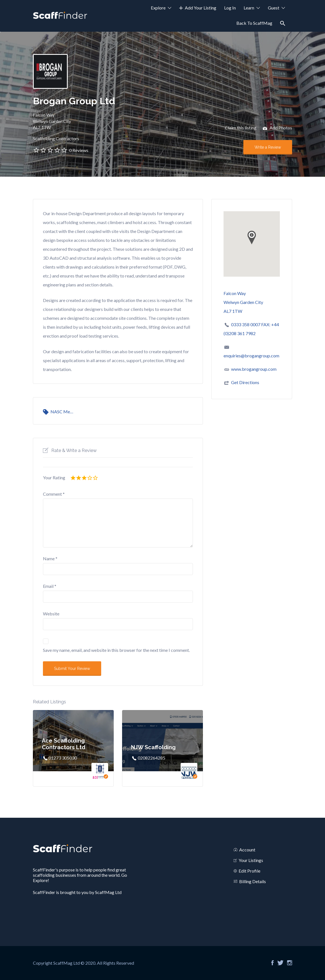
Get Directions (245, 382)
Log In (230, 8)
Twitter (280, 963)
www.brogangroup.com (254, 369)
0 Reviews (79, 150)
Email (50, 586)
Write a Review (268, 147)
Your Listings (251, 860)
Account (247, 850)
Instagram (290, 963)
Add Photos (277, 128)
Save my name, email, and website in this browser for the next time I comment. (116, 650)
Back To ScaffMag (254, 23)
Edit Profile (249, 871)
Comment (54, 494)
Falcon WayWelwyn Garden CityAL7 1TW (52, 121)
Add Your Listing (201, 8)
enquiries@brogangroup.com (251, 356)
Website (51, 614)
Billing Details (253, 881)
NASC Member (63, 412)
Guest (274, 8)
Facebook (272, 963)
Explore (158, 8)
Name (50, 558)
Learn (249, 8)
